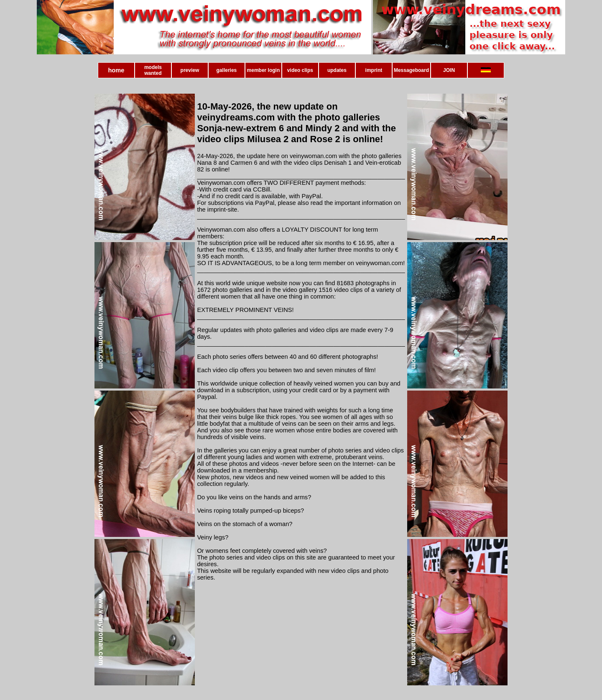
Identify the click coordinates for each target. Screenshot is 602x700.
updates (337, 70)
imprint (374, 70)
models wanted (153, 70)
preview (190, 70)
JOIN (449, 70)
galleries (227, 70)
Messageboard (411, 70)
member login (264, 70)
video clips (300, 70)
